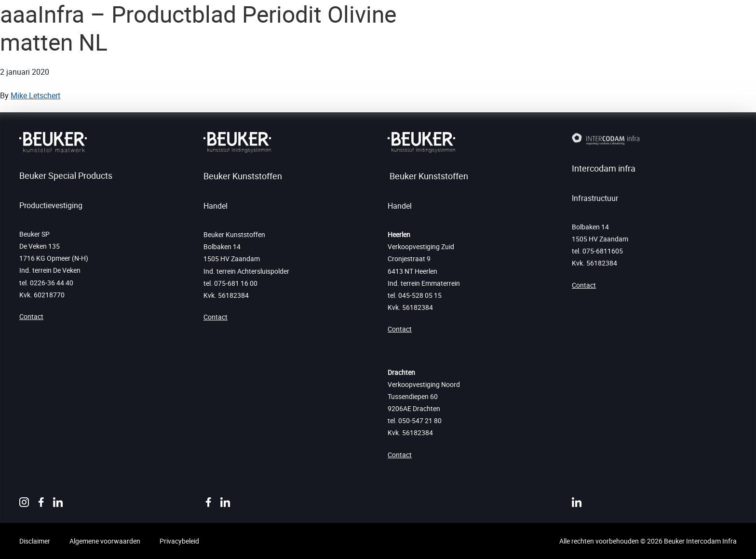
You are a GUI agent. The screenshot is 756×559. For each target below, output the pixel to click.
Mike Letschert (35, 95)
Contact (31, 316)
